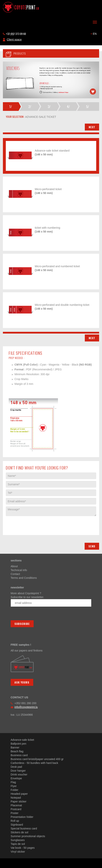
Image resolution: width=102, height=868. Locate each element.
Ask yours (22, 682)
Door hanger (18, 771)
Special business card (24, 828)
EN (94, 34)
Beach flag (17, 751)
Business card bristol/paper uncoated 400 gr (37, 759)
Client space (14, 40)
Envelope (16, 778)
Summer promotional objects (28, 836)
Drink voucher (19, 774)
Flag (13, 782)
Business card (19, 755)
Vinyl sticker (18, 852)
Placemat (16, 805)
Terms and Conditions (24, 578)
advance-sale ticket (40, 117)
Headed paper (19, 794)
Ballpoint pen (18, 744)
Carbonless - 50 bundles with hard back (34, 763)
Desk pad (16, 767)
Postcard (16, 809)
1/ (11, 107)
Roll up (15, 821)
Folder (14, 790)
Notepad (16, 798)
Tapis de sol (18, 844)
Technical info (19, 570)
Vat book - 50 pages (23, 848)
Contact (15, 574)
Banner (15, 747)
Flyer (14, 786)
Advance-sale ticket (22, 740)
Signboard (17, 825)
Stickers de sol (19, 832)
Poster (14, 813)
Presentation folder (22, 817)
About (14, 566)
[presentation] (35, 524)
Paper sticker (19, 801)
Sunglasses (18, 840)
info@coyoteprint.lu (26, 707)
